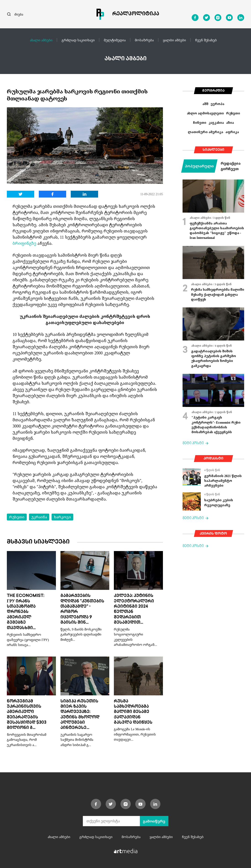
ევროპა (217, 104)
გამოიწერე (154, 821)
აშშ (205, 104)
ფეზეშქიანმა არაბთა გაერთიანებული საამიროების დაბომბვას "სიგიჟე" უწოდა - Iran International (217, 231)
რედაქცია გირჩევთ (231, 166)
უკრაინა (39, 517)
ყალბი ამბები (174, 40)
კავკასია (216, 123)
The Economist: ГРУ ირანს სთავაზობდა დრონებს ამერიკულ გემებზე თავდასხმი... (26, 612)
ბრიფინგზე (24, 243)
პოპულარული (199, 166)
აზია (230, 123)
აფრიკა (232, 132)
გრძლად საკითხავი (78, 40)
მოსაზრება (144, 40)
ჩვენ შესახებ (206, 40)
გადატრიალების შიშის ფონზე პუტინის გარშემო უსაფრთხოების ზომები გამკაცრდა (214, 358)
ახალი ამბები (41, 40)
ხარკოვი (62, 517)
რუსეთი (17, 517)
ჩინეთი (200, 123)
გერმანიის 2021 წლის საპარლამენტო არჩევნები (223, 481)
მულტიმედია (115, 40)
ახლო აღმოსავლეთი (205, 113)
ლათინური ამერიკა (205, 132)
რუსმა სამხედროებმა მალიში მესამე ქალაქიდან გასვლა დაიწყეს (133, 712)
